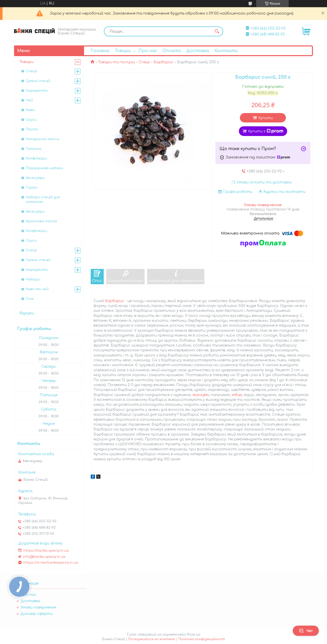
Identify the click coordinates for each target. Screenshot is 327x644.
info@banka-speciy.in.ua (44, 557)
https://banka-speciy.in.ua (46, 551)
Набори (33, 279)
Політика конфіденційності (202, 639)
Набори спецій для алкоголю (43, 200)
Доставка (198, 51)
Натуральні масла (43, 139)
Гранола (34, 149)
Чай (29, 100)
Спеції (144, 62)
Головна (100, 51)
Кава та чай (37, 289)
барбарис (115, 301)
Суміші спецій (38, 81)
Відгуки (27, 313)
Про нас (148, 51)
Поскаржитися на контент (152, 639)
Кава (30, 110)
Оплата (172, 51)
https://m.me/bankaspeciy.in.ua (51, 563)
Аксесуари (35, 178)
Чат (306, 631)
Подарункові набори (44, 168)
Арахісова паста (41, 221)
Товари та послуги (116, 62)
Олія (30, 299)
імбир (237, 395)
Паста (32, 129)
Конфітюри (36, 158)
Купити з (266, 131)
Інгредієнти (37, 91)
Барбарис (163, 62)
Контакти (226, 51)
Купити (266, 118)
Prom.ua (194, 635)
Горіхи (32, 188)
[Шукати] (217, 31)
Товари (123, 51)
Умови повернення (38, 607)
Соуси (31, 120)
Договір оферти (37, 614)
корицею (201, 395)
